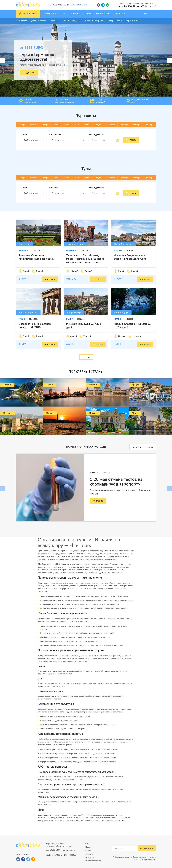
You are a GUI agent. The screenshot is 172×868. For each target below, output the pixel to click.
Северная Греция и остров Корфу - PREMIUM (35, 326)
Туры (64, 14)
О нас (123, 4)
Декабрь (149, 125)
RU (145, 14)
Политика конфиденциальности (94, 859)
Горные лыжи (133, 21)
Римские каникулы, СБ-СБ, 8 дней (84, 326)
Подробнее (29, 73)
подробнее (50, 279)
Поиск (131, 140)
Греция (22, 319)
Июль (87, 125)
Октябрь (124, 125)
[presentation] (2, 60)
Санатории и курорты (94, 21)
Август (98, 125)
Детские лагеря (39, 21)
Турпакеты (76, 14)
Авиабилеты (51, 14)
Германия (71, 251)
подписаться (147, 849)
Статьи (150, 447)
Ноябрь (137, 125)
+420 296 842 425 (79, 5)
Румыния (23, 251)
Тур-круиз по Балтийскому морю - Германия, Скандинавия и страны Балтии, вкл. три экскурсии (85, 259)
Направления (103, 14)
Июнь (77, 125)
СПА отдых (21, 21)
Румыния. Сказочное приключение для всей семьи (37, 257)
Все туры (86, 357)
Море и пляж (115, 21)
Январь (22, 125)
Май (67, 125)
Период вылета (97, 135)
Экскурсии (119, 14)
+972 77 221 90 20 (61, 5)
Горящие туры (28, 14)
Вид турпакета (56, 135)
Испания (118, 251)
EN (150, 14)
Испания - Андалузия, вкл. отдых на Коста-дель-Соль (130, 257)
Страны (89, 14)
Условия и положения (135, 4)
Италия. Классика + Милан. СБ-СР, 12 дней (133, 326)
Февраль (34, 125)
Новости (137, 447)
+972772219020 (53, 855)
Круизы (54, 21)
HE (155, 14)
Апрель (57, 125)
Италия (70, 319)
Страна (25, 135)
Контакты (149, 4)
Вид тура (54, 188)
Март (46, 125)
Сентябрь (111, 125)
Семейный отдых (71, 21)
